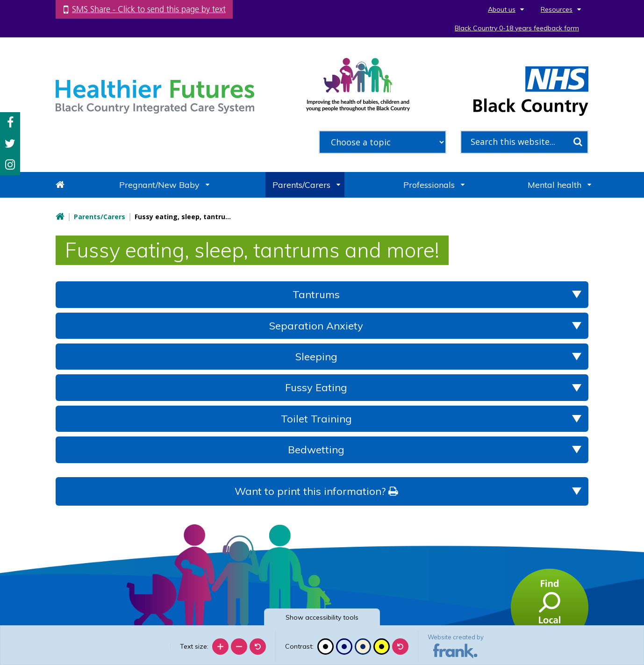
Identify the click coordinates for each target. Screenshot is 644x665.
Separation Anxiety (316, 326)
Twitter (10, 144)
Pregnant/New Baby (159, 185)
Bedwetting (316, 450)
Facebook (10, 123)
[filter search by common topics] (383, 142)
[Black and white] (326, 647)
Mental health (555, 185)
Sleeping (316, 357)
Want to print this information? (316, 491)
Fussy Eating (316, 387)
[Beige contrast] (363, 647)
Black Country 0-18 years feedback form (517, 28)
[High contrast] (382, 647)
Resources (557, 9)
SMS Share (149, 9)
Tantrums (316, 294)
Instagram (10, 165)
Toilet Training (316, 419)
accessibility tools (322, 617)
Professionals (429, 185)
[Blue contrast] (344, 647)
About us (502, 9)
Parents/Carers (301, 185)
